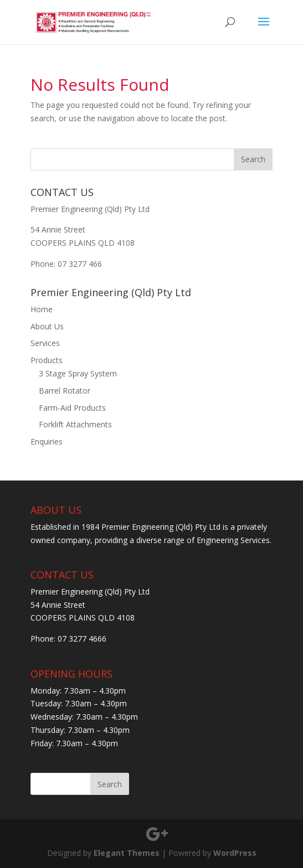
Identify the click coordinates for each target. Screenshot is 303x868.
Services (45, 343)
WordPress (235, 853)
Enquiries (47, 441)
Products (47, 360)
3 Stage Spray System (78, 373)
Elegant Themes (127, 853)
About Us (47, 326)
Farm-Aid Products (72, 408)
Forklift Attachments (75, 424)
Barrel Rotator (65, 391)
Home (42, 309)
